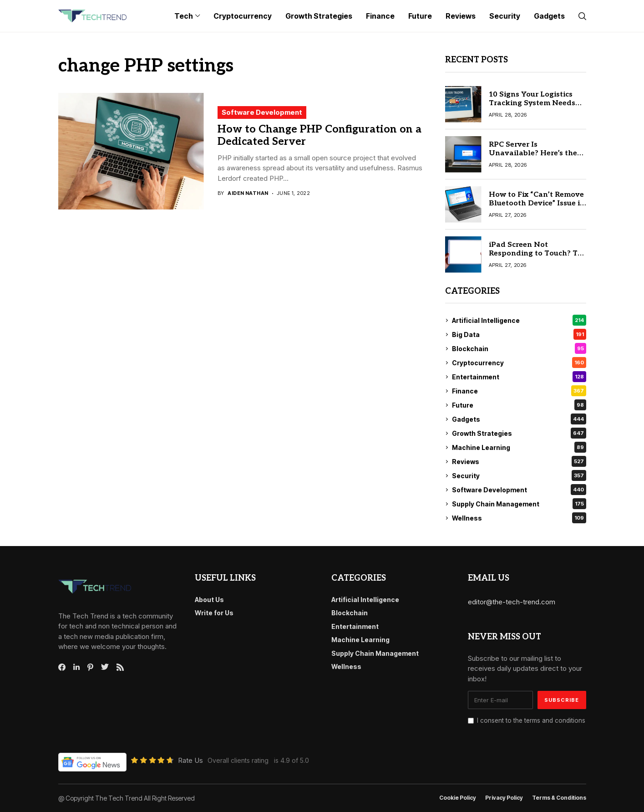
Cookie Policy (458, 798)
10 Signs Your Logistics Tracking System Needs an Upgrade (532, 103)
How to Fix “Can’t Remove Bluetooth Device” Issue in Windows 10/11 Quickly (537, 203)
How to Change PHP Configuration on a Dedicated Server (319, 136)
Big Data (519, 334)
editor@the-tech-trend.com (512, 602)
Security (519, 475)
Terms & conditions (559, 798)
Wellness (519, 518)
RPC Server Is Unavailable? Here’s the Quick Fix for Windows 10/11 (533, 158)
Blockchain (519, 348)
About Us (209, 600)
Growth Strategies (519, 433)
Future (519, 405)
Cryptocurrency (519, 363)
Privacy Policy (504, 798)
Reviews (519, 461)
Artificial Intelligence (519, 320)
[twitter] (105, 667)
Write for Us (214, 613)
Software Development (262, 112)
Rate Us (190, 760)
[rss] (120, 667)
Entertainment (519, 377)
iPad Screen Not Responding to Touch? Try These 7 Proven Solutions (537, 253)
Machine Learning (519, 447)
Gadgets (519, 419)
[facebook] (62, 667)
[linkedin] (76, 667)
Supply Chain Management (519, 504)
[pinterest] (90, 667)
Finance (519, 391)
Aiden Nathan (248, 193)
